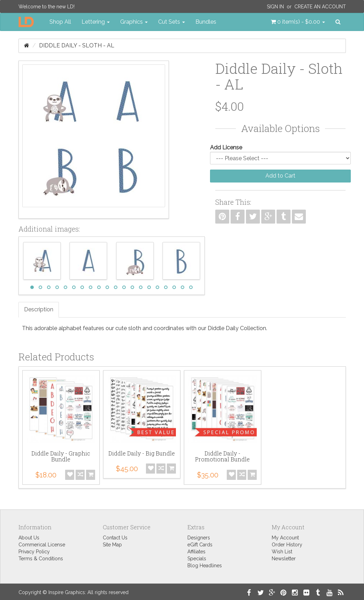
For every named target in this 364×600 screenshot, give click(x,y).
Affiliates (196, 552)
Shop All (60, 22)
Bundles (206, 22)
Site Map (112, 545)
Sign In (275, 7)
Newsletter (284, 559)
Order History (287, 545)
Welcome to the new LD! (47, 7)
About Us (29, 538)
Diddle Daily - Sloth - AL (77, 45)
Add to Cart (280, 176)
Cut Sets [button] (172, 22)
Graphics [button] (134, 22)
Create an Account (320, 7)
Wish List (282, 552)
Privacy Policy (34, 552)
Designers (199, 538)
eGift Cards (200, 545)
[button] (298, 22)
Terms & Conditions (41, 559)
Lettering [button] (96, 22)
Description (39, 309)
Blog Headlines (205, 566)
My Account (285, 538)
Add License (226, 147)
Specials (197, 559)
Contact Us (115, 538)
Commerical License (42, 545)
